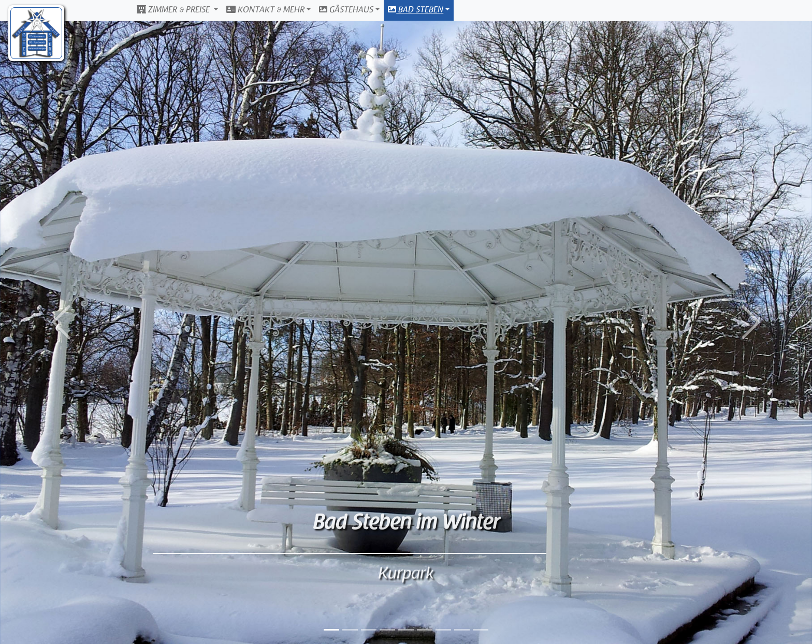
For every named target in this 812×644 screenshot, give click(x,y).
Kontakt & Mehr (265, 10)
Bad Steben (416, 10)
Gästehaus (346, 10)
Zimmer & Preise (174, 10)
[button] (61, 322)
